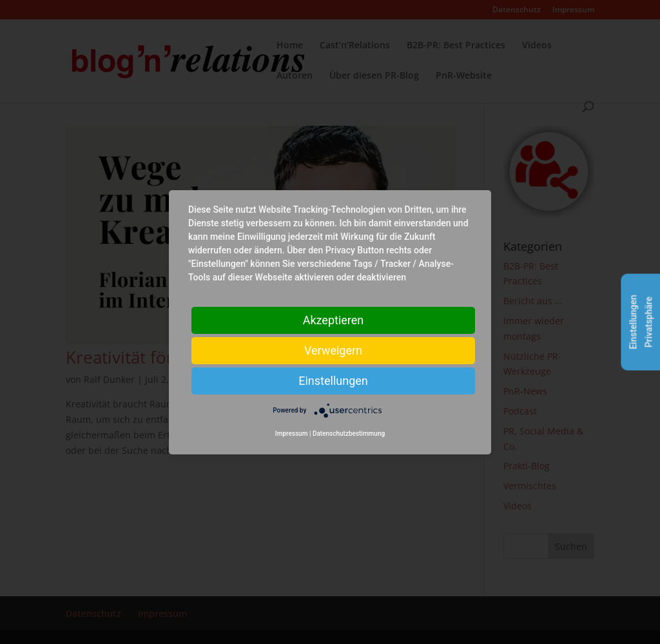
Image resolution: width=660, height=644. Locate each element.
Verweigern (333, 350)
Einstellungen (333, 380)
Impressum (292, 434)
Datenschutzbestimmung (349, 434)
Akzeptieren (334, 319)
